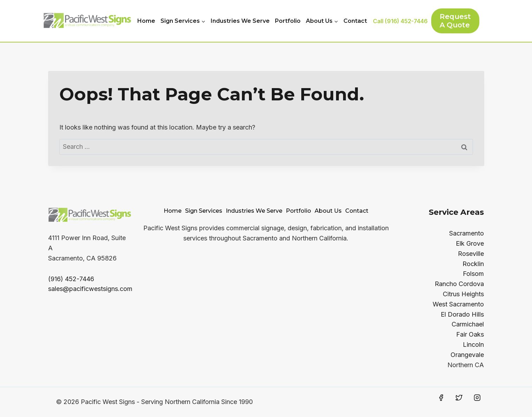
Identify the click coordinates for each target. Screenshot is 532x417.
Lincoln (473, 345)
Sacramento (467, 233)
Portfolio (288, 21)
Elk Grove (470, 243)
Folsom (473, 274)
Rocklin (473, 264)
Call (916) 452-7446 (400, 21)
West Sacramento (458, 304)
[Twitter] (459, 398)
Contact (355, 21)
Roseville (471, 254)
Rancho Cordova (459, 284)
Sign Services (204, 211)
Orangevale (467, 355)
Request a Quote (455, 21)
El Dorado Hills (462, 314)
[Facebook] (441, 398)
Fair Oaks (470, 334)
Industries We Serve (240, 21)
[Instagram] (477, 398)
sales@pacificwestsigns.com (90, 289)
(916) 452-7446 (71, 279)
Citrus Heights (463, 294)
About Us (328, 211)
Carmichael (468, 324)
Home (146, 21)
